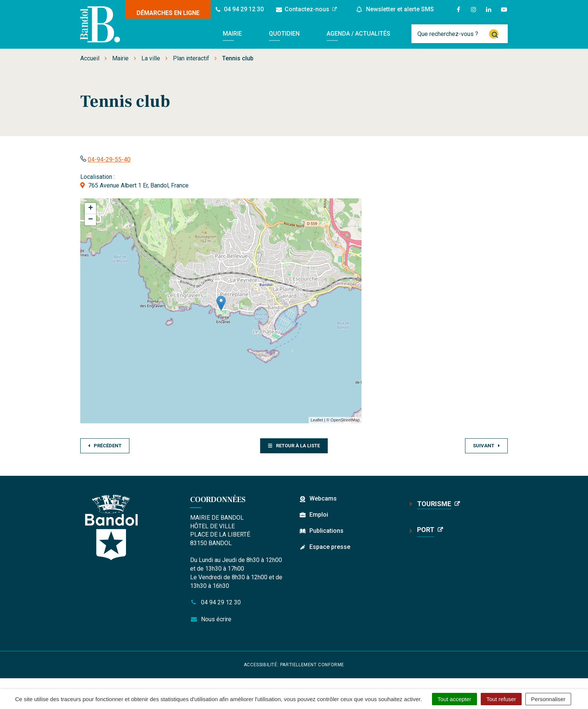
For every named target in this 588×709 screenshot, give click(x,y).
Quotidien (284, 34)
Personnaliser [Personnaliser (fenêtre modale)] (548, 699)
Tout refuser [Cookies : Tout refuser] (501, 699)
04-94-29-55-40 (109, 160)
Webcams (323, 498)
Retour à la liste (294, 446)
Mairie (232, 34)
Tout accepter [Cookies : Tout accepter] (454, 699)
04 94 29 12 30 (216, 602)
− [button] (91, 220)
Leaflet (317, 420)
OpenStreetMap (345, 420)
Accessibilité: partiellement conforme (294, 665)
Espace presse (330, 547)
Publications (326, 531)
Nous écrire (211, 619)
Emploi (319, 515)
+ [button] (91, 208)
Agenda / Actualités (358, 34)
